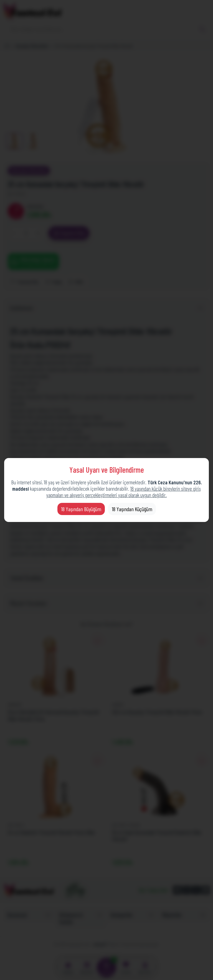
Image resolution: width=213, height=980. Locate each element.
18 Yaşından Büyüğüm (81, 509)
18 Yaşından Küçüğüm (132, 509)
